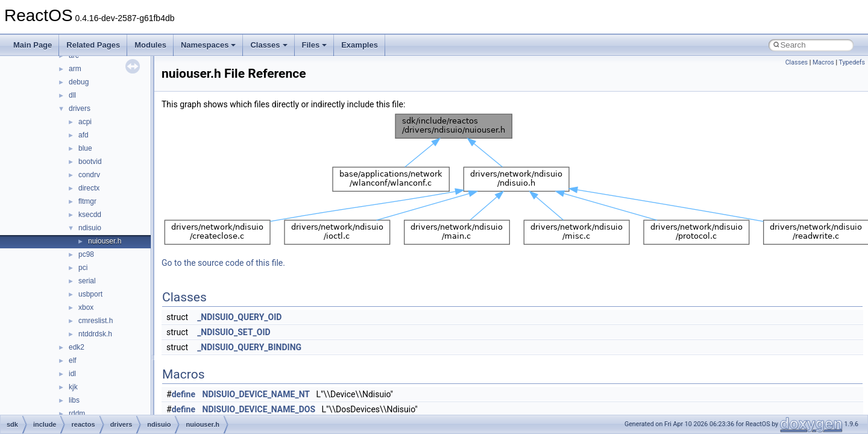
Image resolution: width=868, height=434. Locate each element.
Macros (823, 62)
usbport (90, 294)
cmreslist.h (96, 321)
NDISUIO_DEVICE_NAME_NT (256, 394)
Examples (360, 45)
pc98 (86, 254)
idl (72, 374)
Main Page (33, 45)
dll (72, 95)
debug (79, 82)
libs (74, 400)
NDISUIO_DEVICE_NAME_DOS (259, 409)
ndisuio (90, 228)
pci (83, 268)
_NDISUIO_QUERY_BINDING (249, 347)
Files (315, 45)
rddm (77, 414)
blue (85, 148)
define (184, 394)
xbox (86, 307)
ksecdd (90, 215)
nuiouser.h (105, 241)
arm (75, 69)
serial (87, 281)
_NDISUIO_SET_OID (234, 332)
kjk (73, 387)
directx (89, 188)
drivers (80, 108)
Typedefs (852, 62)
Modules (150, 45)
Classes (269, 45)
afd (83, 135)
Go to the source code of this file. (223, 263)
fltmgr (87, 201)
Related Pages (93, 45)
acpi (85, 122)
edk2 (77, 347)
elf (73, 360)
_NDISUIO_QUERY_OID (239, 317)
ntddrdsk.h (95, 334)
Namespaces (209, 45)
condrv (89, 175)
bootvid (90, 162)
